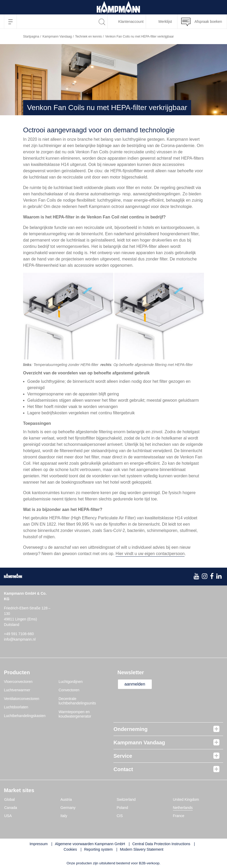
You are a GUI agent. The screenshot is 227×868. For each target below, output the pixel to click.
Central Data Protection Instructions (161, 844)
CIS (120, 816)
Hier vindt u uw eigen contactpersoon (150, 554)
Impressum (39, 844)
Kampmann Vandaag (57, 36)
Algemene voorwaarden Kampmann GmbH (90, 844)
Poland (122, 808)
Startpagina (31, 36)
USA (8, 816)
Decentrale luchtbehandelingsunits (77, 701)
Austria (66, 799)
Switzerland (126, 799)
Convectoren (69, 690)
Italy (64, 816)
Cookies (70, 849)
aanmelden (135, 684)
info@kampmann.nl (20, 639)
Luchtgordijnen (71, 682)
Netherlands (183, 808)
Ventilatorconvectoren (22, 699)
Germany (68, 808)
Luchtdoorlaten (16, 707)
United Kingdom (186, 799)
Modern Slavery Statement (142, 849)
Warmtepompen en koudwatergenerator (75, 714)
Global (9, 799)
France (179, 816)
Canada (11, 808)
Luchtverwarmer (17, 690)
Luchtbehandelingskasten (25, 716)
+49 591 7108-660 (19, 634)
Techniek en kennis (88, 36)
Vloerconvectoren (18, 682)
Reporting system (98, 849)
